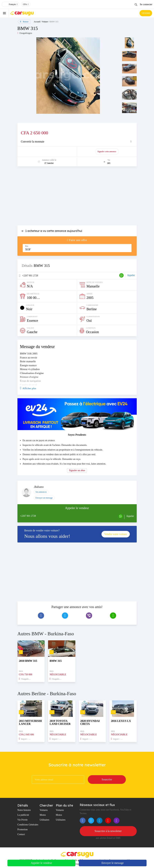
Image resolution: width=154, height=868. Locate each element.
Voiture (45, 22)
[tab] (77, 142)
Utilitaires (44, 820)
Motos (43, 815)
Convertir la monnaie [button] (33, 142)
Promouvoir (49, 152)
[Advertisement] (77, 198)
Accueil (37, 22)
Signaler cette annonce (107, 152)
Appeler (131, 275)
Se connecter (146, 4)
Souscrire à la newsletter (108, 831)
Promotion (23, 829)
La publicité (23, 815)
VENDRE (146, 13)
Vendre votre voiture (116, 534)
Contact (21, 834)
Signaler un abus (77, 470)
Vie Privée (23, 820)
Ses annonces (41, 492)
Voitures (44, 810)
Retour (24, 22)
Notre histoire (24, 810)
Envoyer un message (44, 498)
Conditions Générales (28, 825)
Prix (27, 246)
